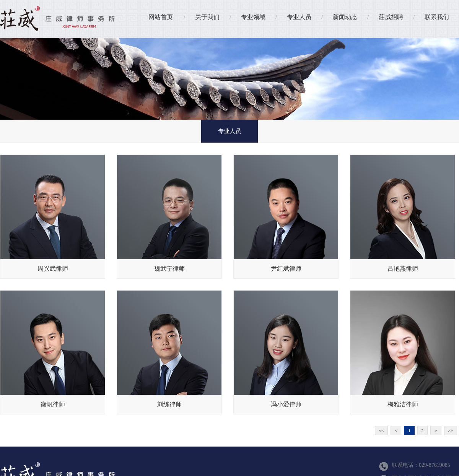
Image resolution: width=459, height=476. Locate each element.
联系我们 (437, 17)
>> (451, 431)
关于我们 (207, 17)
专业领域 (253, 17)
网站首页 (161, 17)
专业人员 (299, 17)
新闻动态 (345, 17)
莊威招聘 (391, 17)
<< (381, 431)
